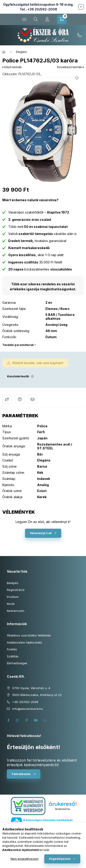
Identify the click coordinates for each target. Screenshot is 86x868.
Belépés (13, 583)
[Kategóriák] (24, 19)
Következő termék (70, 67)
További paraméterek (18, 345)
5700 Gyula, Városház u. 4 (31, 688)
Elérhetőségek (17, 663)
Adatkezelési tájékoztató (24, 642)
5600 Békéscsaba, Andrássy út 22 (37, 695)
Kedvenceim (16, 611)
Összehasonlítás (7, 399)
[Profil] (47, 19)
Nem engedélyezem (25, 859)
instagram (17, 720)
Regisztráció (16, 590)
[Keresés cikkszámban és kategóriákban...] (36, 19)
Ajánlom (33, 399)
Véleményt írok (41, 533)
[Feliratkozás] (20, 376)
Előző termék (13, 67)
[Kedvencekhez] (77, 78)
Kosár (11, 604)
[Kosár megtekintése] (62, 19)
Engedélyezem (60, 859)
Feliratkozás (21, 774)
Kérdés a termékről (20, 399)
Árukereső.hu (62, 809)
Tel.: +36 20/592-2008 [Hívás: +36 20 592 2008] (38, 9)
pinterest (27, 720)
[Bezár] (81, 7)
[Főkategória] (4, 52)
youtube (36, 720)
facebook (8, 720)
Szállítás (13, 656)
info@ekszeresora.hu (28, 709)
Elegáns (21, 52)
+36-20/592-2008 (79, 35)
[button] (43, 131)
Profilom (13, 597)
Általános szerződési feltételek (29, 635)
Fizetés (12, 649)
